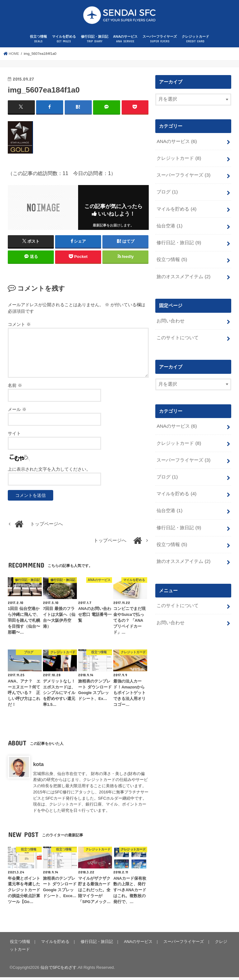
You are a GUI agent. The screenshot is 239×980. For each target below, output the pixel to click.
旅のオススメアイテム (183, 276)
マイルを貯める (64, 43)
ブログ (167, 194)
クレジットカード (195, 43)
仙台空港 (169, 227)
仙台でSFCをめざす (59, 970)
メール (17, 412)
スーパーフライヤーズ (160, 43)
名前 (15, 388)
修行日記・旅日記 (95, 43)
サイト (14, 436)
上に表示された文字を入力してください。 (49, 472)
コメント (19, 327)
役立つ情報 (38, 43)
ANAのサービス (125, 43)
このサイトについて (178, 336)
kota (38, 767)
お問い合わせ (171, 320)
